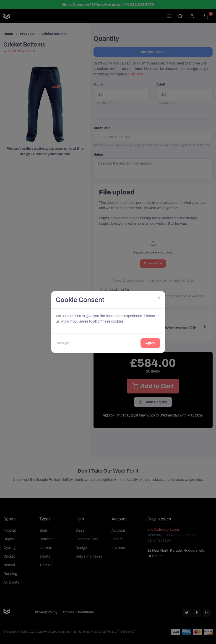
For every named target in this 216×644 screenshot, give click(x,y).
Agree (150, 343)
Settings (63, 343)
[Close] (159, 297)
